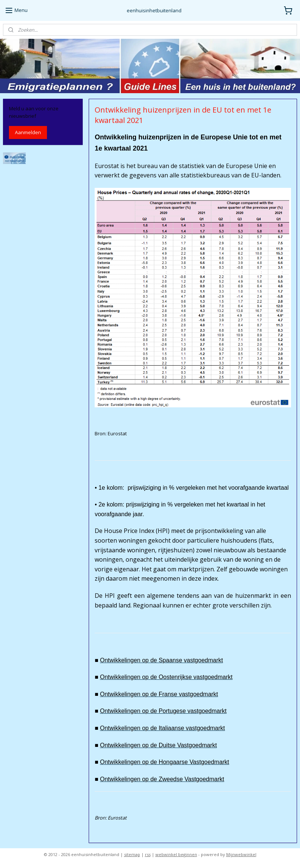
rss (148, 854)
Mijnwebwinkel (241, 854)
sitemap (132, 854)
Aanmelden (28, 132)
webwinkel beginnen (176, 854)
